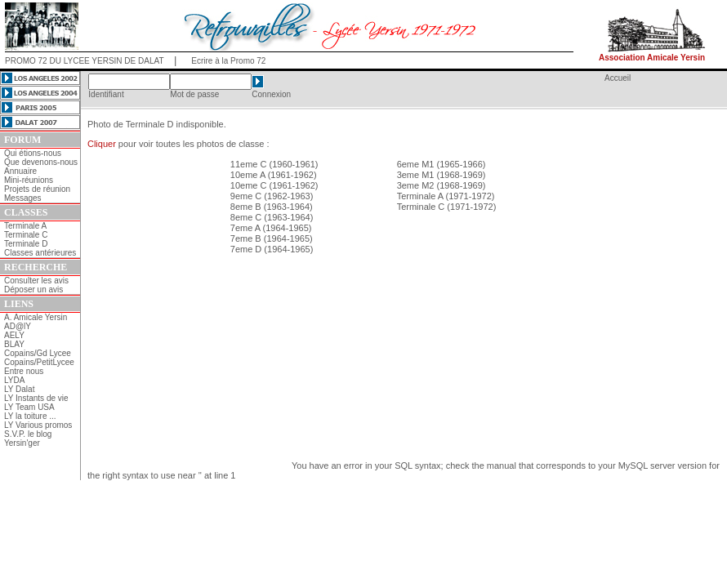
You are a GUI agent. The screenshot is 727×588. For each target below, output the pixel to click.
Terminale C (26, 235)
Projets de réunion (37, 189)
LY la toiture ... (30, 416)
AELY (14, 335)
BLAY (14, 344)
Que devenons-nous (41, 162)
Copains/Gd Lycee (38, 353)
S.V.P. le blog (28, 434)
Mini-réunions (29, 180)
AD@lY (18, 326)
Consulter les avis (36, 281)
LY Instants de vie (36, 398)
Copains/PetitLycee (39, 362)
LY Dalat (19, 389)
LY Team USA (29, 407)
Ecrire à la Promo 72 (228, 61)
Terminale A (25, 226)
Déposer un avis (33, 290)
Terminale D (26, 244)
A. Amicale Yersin (36, 317)
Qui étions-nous (33, 153)
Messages (23, 198)
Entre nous (24, 371)
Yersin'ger (22, 443)
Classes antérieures (40, 253)
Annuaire (20, 171)
